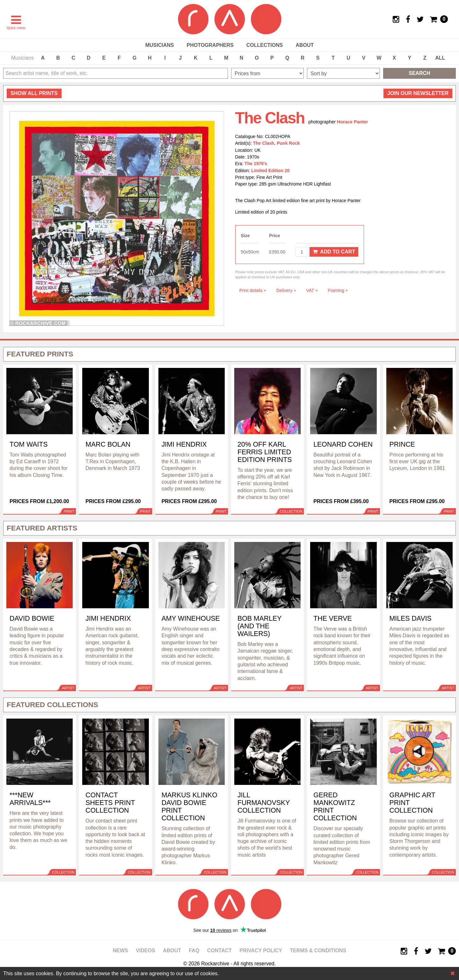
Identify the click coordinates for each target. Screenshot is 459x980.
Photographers (210, 45)
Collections (265, 45)
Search (419, 73)
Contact (219, 951)
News (120, 951)
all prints (34, 93)
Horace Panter (353, 122)
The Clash (264, 143)
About (305, 45)
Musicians (160, 45)
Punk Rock (288, 143)
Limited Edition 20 (270, 171)
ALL (440, 58)
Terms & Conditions (318, 951)
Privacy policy (261, 951)
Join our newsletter (418, 93)
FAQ (194, 951)
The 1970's (256, 164)
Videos (145, 951)
